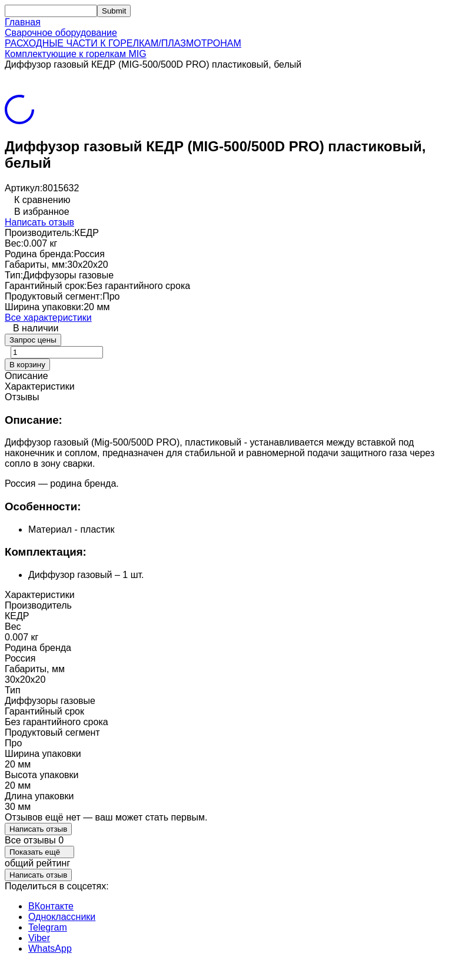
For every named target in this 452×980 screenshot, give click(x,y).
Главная (23, 22)
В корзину (27, 365)
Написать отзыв (39, 222)
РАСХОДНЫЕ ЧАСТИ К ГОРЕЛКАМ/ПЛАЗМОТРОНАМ (123, 43)
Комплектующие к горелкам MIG (76, 54)
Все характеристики (48, 318)
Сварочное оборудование (61, 33)
